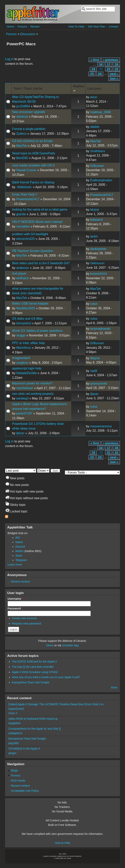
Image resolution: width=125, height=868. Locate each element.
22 (116, 69)
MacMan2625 (26, 308)
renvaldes (23, 226)
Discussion (28, 34)
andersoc (23, 268)
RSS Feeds (18, 781)
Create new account (24, 618)
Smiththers (98, 151)
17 (109, 64)
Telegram (21, 560)
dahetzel (22, 117)
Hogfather (15, 723)
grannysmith (99, 384)
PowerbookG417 (28, 199)
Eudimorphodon (101, 180)
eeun (94, 97)
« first (95, 60)
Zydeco (21, 134)
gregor (12, 753)
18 (116, 64)
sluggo (21, 335)
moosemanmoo (101, 426)
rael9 (94, 371)
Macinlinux (24, 348)
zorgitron (22, 363)
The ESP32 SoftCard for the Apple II (34, 662)
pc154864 (23, 106)
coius (94, 304)
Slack (19, 556)
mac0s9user (25, 388)
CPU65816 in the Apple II (24, 749)
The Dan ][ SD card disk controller (33, 667)
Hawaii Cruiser (26, 170)
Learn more (15, 565)
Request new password (26, 623)
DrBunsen (97, 166)
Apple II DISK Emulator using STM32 (35, 672)
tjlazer (94, 394)
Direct (50, 645)
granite (21, 214)
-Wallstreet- (24, 187)
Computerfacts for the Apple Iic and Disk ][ (35, 729)
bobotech (97, 220)
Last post (94, 88)
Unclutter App (70, 645)
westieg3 (22, 398)
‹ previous (111, 60)
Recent (35, 27)
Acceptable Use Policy (25, 791)
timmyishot (24, 323)
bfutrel (94, 210)
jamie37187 (24, 413)
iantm (94, 236)
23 (92, 74)
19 (93, 69)
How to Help (62, 843)
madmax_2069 (100, 112)
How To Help (76, 27)
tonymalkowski (100, 329)
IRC (18, 538)
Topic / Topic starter (28, 88)
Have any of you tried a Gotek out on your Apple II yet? (46, 677)
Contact (114, 27)
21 (109, 69)
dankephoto (98, 249)
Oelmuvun (97, 263)
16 (101, 64)
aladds (95, 127)
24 (100, 74)
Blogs (14, 770)
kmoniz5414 (99, 274)
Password (15, 608)
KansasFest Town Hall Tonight (31, 682)
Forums (22, 27)
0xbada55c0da (26, 373)
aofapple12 (15, 733)
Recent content (20, 582)
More (114, 687)
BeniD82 (22, 158)
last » (114, 79)
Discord (20, 547)
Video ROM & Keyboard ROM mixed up (33, 719)
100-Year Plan (96, 27)
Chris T (13, 713)
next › (114, 74)
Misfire (19, 551)
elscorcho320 (25, 239)
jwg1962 (14, 743)
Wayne (95, 358)
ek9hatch (22, 278)
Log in (9, 59)
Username (15, 599)
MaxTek (22, 146)
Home (10, 27)
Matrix (19, 542)
